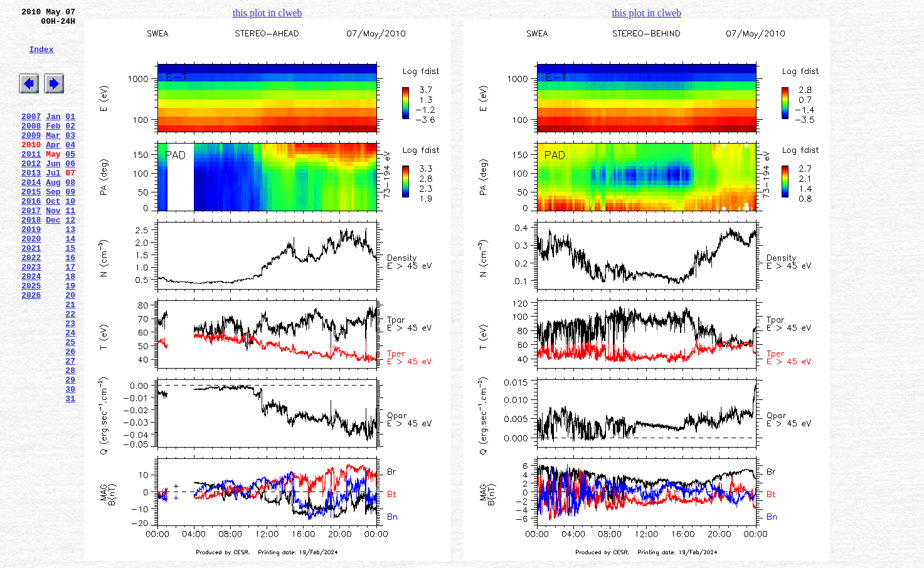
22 (70, 372)
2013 (31, 202)
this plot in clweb (268, 13)
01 (70, 135)
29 (70, 451)
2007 (31, 135)
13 (70, 270)
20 (70, 349)
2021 (31, 293)
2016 (31, 236)
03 (70, 157)
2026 (31, 349)
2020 (31, 281)
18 (70, 327)
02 (70, 146)
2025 (31, 338)
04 (70, 169)
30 (70, 462)
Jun (53, 191)
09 (70, 225)
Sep (53, 225)
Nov (53, 248)
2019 (31, 270)
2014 (31, 214)
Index (41, 58)
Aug (53, 214)
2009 (31, 157)
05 (70, 180)
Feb (53, 146)
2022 (31, 304)
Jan (53, 135)
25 (70, 406)
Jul (53, 202)
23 (70, 383)
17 (70, 315)
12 (70, 259)
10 (70, 236)
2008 (31, 146)
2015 (31, 225)
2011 (31, 180)
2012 (31, 191)
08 (70, 214)
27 (70, 428)
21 (70, 360)
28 (70, 439)
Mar (53, 157)
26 (70, 417)
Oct (53, 236)
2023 (31, 315)
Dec (53, 259)
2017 (31, 248)
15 (70, 293)
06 (70, 191)
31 (70, 473)
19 (70, 338)
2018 (31, 259)
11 (70, 248)
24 (70, 394)
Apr (53, 169)
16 (70, 304)
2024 (31, 327)
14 (70, 281)
